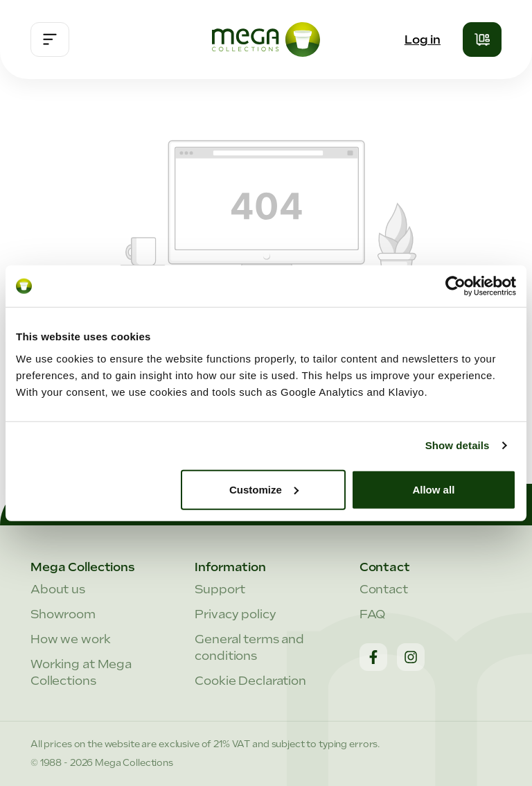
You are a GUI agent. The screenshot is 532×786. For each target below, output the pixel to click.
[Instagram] (411, 657)
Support (220, 589)
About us (58, 589)
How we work (71, 639)
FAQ (373, 614)
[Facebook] (373, 657)
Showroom (63, 614)
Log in (423, 40)
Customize (264, 489)
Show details (458, 445)
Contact (384, 589)
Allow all (433, 489)
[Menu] (50, 40)
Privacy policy (235, 614)
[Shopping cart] (482, 40)
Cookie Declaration (250, 681)
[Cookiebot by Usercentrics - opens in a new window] (455, 286)
